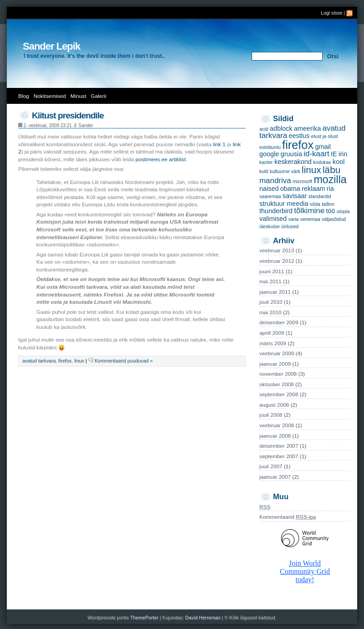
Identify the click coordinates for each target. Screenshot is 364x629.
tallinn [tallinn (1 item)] (328, 204)
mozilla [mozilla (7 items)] (330, 179)
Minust (78, 96)
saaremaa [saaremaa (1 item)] (270, 196)
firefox (65, 361)
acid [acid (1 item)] (264, 129)
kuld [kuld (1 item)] (264, 171)
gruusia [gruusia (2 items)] (291, 154)
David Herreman (203, 618)
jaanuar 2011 (275, 292)
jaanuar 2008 (275, 436)
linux (79, 361)
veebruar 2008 (277, 425)
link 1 (219, 144)
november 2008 (278, 374)
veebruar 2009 (277, 353)
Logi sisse (331, 13)
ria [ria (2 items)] (330, 189)
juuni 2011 (272, 271)
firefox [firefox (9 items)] (298, 145)
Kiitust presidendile (68, 115)
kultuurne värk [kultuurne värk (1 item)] (285, 171)
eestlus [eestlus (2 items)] (299, 136)
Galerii (99, 96)
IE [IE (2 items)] (334, 154)
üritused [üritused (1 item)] (290, 226)
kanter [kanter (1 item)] (266, 162)
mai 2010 (270, 312)
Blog (24, 96)
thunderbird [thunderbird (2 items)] (276, 211)
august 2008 (274, 405)
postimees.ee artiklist (161, 159)
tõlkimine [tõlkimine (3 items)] (309, 211)
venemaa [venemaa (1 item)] (310, 219)
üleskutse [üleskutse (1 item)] (270, 226)
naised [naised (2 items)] (269, 189)
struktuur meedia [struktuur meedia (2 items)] (284, 204)
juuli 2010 (271, 302)
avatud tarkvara (39, 361)
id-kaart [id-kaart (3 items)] (316, 154)
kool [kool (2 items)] (339, 162)
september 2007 (279, 456)
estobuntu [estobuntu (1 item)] (270, 147)
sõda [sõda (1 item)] (315, 204)
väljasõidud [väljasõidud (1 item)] (334, 219)
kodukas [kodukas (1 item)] (322, 162)
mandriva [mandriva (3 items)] (275, 181)
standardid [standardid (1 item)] (320, 196)
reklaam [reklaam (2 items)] (313, 189)
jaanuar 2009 (275, 364)
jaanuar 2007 (275, 477)
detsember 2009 (279, 322)
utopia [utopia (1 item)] (343, 211)
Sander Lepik (51, 46)
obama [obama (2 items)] (290, 189)
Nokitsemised (50, 96)
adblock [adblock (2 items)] (281, 128)
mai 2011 (270, 281)
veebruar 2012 (277, 261)
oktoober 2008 (277, 384)
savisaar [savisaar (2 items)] (295, 196)
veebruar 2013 (277, 251)
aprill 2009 (272, 333)
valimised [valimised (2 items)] (273, 219)
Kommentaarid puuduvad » (124, 361)
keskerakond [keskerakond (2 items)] (293, 162)
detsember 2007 (279, 446)
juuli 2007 (271, 466)
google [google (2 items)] (269, 154)
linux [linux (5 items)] (311, 170)
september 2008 (279, 394)
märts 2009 (273, 343)
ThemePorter (144, 618)
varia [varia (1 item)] (293, 219)
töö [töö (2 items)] (330, 211)
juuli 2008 (271, 415)
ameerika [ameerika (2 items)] (307, 128)
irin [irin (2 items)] (343, 154)
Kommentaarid (288, 517)
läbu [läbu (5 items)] (331, 170)
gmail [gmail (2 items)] (323, 147)
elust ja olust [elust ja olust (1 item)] (324, 136)
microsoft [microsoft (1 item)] (302, 181)
